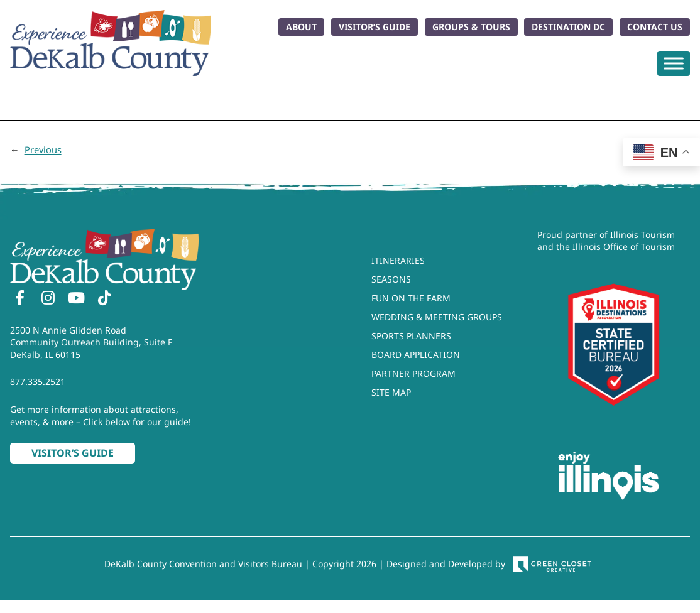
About (301, 27)
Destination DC (568, 27)
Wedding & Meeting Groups (437, 317)
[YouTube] (76, 300)
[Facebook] (19, 300)
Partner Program (413, 373)
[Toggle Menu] (674, 63)
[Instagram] (48, 300)
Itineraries (398, 260)
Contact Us (655, 27)
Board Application (416, 355)
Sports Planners (411, 336)
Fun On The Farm (411, 298)
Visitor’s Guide (375, 27)
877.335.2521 (38, 382)
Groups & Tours (471, 27)
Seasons (391, 279)
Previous (43, 149)
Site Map (391, 392)
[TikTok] (104, 300)
